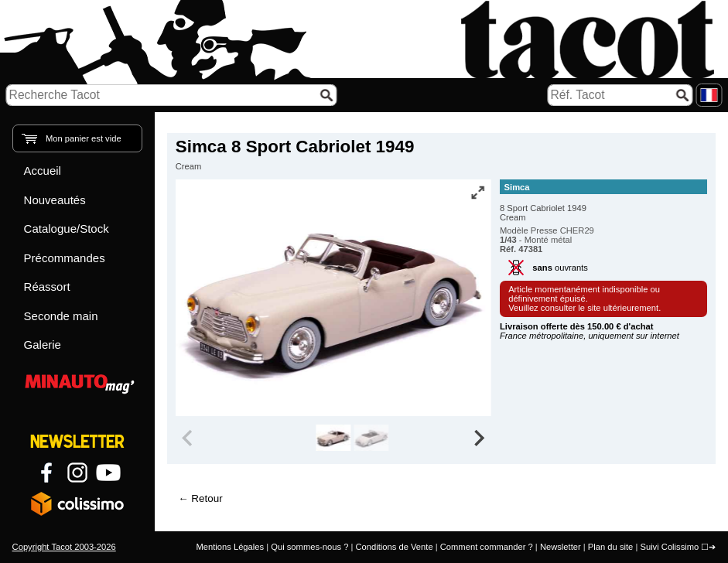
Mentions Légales (230, 547)
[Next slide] (478, 438)
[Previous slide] (189, 438)
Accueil (43, 171)
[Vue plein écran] (478, 193)
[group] (333, 438)
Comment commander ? (487, 547)
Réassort (47, 287)
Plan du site (610, 547)
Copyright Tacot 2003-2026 (64, 547)
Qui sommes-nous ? (309, 547)
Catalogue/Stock (67, 229)
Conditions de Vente (394, 547)
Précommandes (65, 258)
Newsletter (561, 547)
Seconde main (61, 316)
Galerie (43, 345)
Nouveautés (55, 200)
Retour (207, 498)
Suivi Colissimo (669, 547)
